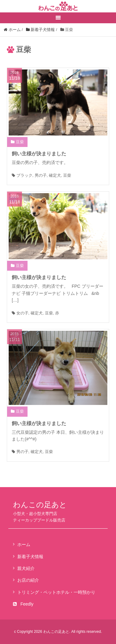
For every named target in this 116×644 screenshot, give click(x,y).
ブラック (24, 175)
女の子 (22, 313)
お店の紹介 (28, 580)
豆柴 (20, 142)
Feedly (23, 604)
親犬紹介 (26, 568)
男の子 (41, 175)
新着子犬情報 (30, 557)
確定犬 (55, 175)
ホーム (24, 544)
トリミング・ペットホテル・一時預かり (56, 592)
